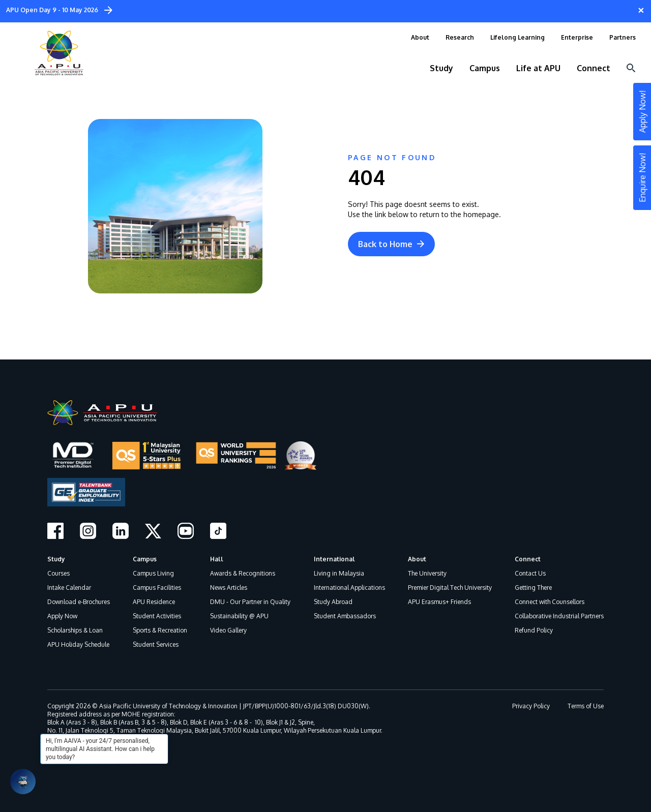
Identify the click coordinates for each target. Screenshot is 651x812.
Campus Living (153, 573)
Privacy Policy (531, 706)
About (417, 559)
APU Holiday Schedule (78, 644)
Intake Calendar (69, 588)
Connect (528, 559)
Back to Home (391, 244)
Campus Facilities (157, 588)
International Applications (349, 588)
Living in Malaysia (339, 573)
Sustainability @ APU (239, 616)
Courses (58, 573)
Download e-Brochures (79, 602)
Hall (217, 559)
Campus (145, 559)
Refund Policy (534, 630)
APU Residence (154, 602)
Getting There (533, 588)
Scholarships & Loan (75, 630)
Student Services (156, 644)
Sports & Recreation (160, 630)
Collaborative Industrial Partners (559, 616)
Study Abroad (333, 602)
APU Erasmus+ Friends (439, 602)
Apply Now (62, 616)
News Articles (229, 588)
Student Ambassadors (345, 616)
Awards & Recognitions (243, 573)
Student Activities (157, 616)
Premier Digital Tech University (450, 588)
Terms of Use (586, 706)
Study (56, 559)
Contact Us (530, 573)
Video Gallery (228, 630)
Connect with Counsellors (550, 602)
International (334, 559)
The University (427, 573)
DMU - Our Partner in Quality (250, 602)
